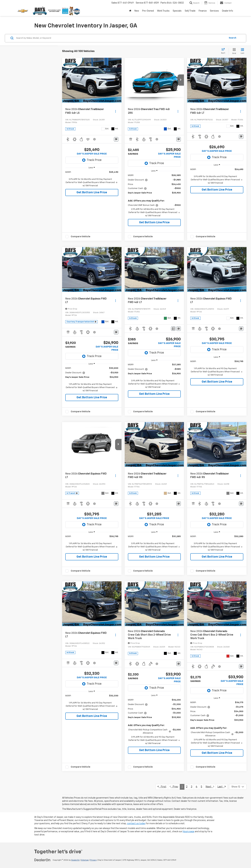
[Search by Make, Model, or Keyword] (121, 38)
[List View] (242, 51)
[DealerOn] (42, 860)
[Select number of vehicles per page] (238, 787)
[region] (92, 179)
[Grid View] (233, 51)
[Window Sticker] (116, 139)
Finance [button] (203, 11)
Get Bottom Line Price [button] (92, 192)
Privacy (93, 860)
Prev (174, 787)
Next (210, 787)
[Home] (130, 11)
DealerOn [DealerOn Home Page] (75, 860)
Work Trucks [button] (163, 11)
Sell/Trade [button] (190, 11)
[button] (118, 80)
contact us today (136, 824)
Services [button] (214, 11)
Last (222, 787)
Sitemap (85, 860)
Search (233, 38)
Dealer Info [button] (228, 11)
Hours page (188, 832)
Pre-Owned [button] (148, 11)
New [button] (137, 11)
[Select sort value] (224, 51)
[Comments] (173, 329)
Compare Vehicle (81, 237)
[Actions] (115, 111)
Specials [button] (177, 11)
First (162, 787)
